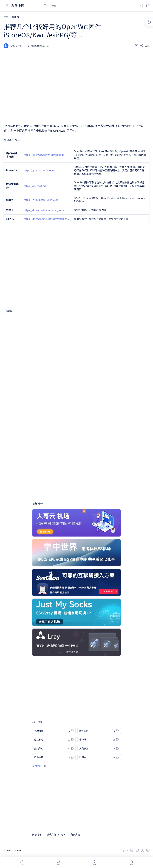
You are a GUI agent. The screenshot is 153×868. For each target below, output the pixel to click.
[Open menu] (7, 6)
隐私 (63, 834)
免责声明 (75, 834)
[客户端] (99, 740)
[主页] (6, 17)
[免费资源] (99, 748)
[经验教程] (54, 740)
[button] (22, 863)
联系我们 (51, 834)
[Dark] (141, 6)
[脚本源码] (99, 731)
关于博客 (37, 834)
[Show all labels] (39, 766)
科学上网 (18, 6)
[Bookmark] (148, 6)
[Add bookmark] (137, 46)
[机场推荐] (54, 731)
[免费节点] (54, 748)
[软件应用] (54, 757)
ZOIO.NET (17, 850)
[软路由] (15, 17)
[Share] (145, 46)
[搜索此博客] (70, 6)
